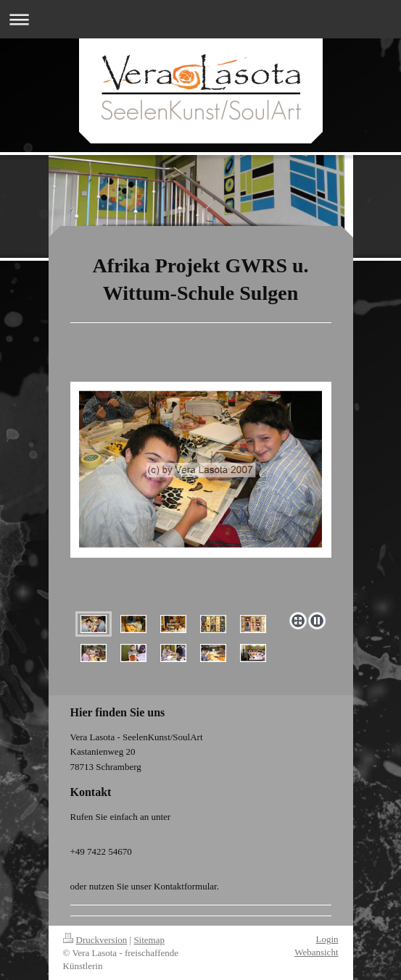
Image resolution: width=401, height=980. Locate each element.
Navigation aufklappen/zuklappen (200, 19)
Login (327, 939)
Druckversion (95, 940)
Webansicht (316, 952)
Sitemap (149, 940)
